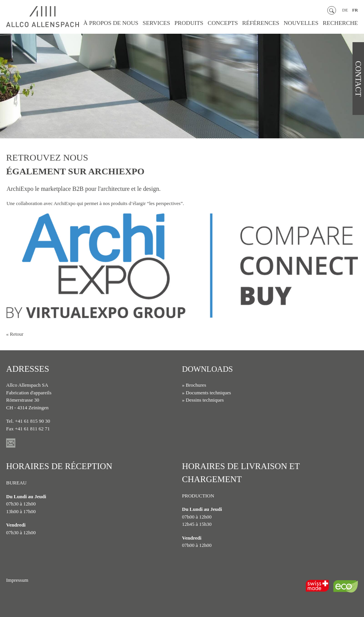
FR (355, 10)
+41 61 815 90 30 (33, 421)
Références (270, 23)
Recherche (342, 23)
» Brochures (194, 385)
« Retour (15, 334)
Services (175, 23)
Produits (205, 23)
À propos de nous (134, 23)
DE (345, 10)
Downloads (210, 369)
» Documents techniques (207, 393)
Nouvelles (307, 23)
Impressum (17, 580)
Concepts (235, 23)
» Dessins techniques (203, 400)
